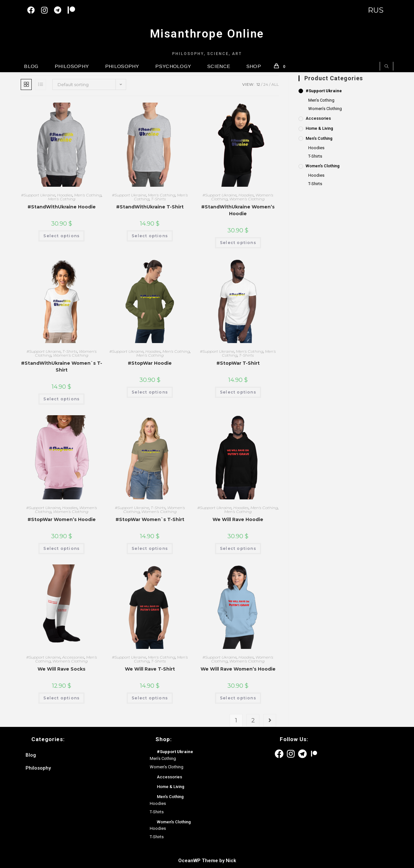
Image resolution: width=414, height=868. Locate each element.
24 (266, 84)
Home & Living (319, 128)
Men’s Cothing (62, 199)
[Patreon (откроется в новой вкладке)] (75, 10)
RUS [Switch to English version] (376, 10)
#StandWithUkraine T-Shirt (150, 207)
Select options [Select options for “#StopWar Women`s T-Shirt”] (150, 548)
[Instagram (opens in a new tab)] (48, 10)
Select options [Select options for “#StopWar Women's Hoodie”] (61, 548)
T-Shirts (158, 199)
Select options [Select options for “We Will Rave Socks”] (61, 698)
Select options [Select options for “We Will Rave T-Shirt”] (150, 698)
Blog (31, 755)
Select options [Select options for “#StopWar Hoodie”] (150, 392)
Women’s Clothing (247, 199)
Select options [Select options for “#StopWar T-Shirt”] (238, 392)
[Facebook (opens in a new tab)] (34, 10)
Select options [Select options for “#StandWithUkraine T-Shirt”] (150, 236)
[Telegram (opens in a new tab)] (61, 10)
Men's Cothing (88, 195)
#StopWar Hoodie (150, 363)
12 (258, 84)
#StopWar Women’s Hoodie (62, 519)
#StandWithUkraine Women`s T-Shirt (62, 367)
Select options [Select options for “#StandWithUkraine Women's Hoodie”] (238, 243)
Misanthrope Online (207, 34)
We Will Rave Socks (61, 669)
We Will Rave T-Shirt (150, 669)
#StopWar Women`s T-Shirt (150, 519)
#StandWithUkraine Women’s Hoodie (238, 210)
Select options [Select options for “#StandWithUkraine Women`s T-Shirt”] (61, 399)
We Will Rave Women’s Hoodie (238, 669)
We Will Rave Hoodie (238, 519)
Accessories (73, 657)
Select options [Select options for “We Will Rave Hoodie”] (238, 548)
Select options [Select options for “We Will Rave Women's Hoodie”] (238, 698)
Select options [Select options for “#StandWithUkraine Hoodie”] (61, 236)
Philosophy (38, 768)
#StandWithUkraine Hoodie (62, 207)
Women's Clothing (323, 166)
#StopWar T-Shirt (238, 363)
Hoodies (65, 195)
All (275, 84)
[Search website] (387, 67)
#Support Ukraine (38, 195)
